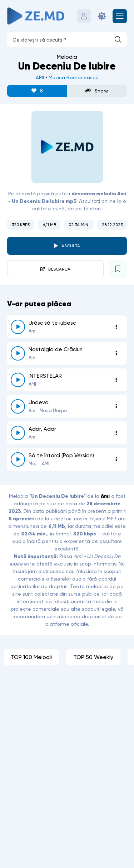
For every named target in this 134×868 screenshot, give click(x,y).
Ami (105, 496)
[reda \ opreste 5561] (18, 459)
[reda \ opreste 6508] (18, 406)
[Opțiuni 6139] (116, 433)
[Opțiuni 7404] (116, 353)
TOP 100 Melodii (31, 657)
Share (97, 91)
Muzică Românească (74, 77)
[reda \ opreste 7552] (18, 327)
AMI (40, 77)
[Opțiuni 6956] (116, 380)
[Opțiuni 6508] (116, 406)
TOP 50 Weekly (93, 657)
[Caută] (118, 39)
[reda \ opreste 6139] (18, 433)
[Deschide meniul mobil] (120, 16)
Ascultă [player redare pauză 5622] (71, 246)
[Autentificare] (84, 16)
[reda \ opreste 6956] (18, 380)
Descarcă (59, 269)
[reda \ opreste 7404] (18, 353)
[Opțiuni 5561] (116, 459)
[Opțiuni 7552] (116, 327)
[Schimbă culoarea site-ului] (102, 16)
